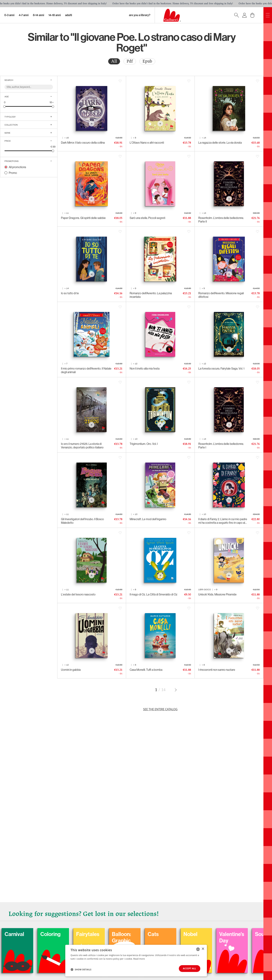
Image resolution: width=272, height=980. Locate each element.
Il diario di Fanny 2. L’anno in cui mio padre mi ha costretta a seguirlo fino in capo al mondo (223, 521)
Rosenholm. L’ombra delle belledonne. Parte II (221, 220)
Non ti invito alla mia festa (145, 368)
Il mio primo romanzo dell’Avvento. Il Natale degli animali (86, 370)
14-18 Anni (55, 15)
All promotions (17, 167)
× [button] (203, 949)
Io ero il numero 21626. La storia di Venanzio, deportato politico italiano (82, 446)
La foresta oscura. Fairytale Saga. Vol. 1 (221, 368)
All (114, 61)
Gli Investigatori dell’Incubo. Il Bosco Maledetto (82, 521)
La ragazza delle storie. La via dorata (220, 143)
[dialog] (136, 961)
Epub (147, 61)
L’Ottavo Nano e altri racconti (147, 143)
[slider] (5, 106)
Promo (13, 173)
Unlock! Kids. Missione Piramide (217, 594)
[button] (81, 969)
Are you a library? (140, 15)
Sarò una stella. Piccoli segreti (147, 218)
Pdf (130, 61)
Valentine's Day (255, 937)
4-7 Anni (24, 15)
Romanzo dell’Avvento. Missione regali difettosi (221, 295)
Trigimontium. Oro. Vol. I (144, 444)
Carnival (38, 934)
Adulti (69, 15)
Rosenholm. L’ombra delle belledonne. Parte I (221, 446)
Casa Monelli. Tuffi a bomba (146, 670)
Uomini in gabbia (71, 670)
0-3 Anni (9, 15)
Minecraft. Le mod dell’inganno (148, 519)
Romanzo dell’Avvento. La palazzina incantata (151, 295)
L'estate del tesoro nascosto (78, 594)
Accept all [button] (190, 968)
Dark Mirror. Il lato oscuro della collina (83, 143)
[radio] (114, 61)
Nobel (214, 934)
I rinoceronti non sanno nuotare (217, 670)
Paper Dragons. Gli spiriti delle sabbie (83, 218)
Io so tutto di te (70, 293)
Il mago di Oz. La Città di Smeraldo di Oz (154, 594)
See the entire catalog (160, 709)
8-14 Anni (39, 15)
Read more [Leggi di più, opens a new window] (139, 959)
